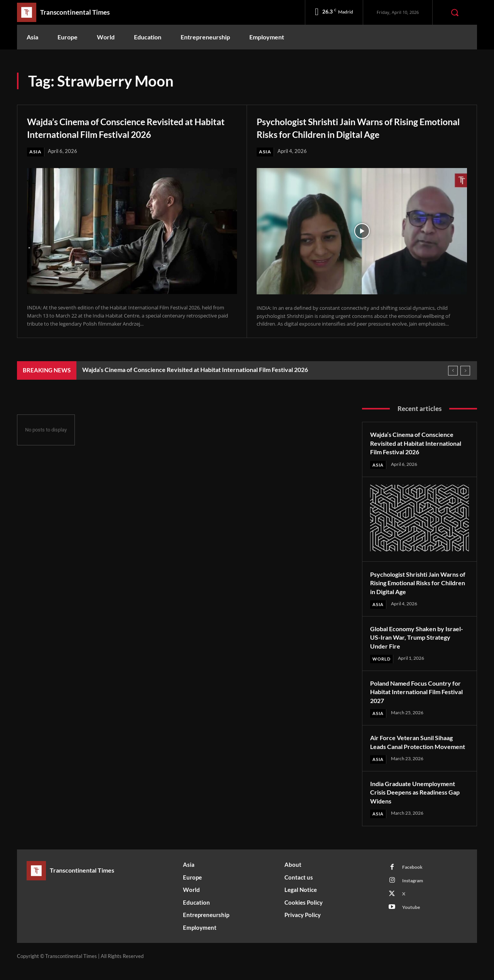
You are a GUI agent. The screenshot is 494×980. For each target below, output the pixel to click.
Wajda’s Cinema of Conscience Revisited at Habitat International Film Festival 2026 (130, 127)
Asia (36, 152)
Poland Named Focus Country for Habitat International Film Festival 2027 (415, 693)
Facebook (414, 878)
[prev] (453, 371)
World (382, 660)
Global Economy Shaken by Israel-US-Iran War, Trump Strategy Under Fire (411, 638)
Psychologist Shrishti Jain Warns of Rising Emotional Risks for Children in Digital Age (359, 127)
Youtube (413, 921)
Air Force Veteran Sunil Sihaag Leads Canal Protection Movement (416, 748)
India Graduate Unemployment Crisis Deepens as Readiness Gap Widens (418, 803)
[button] (455, 12)
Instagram (415, 893)
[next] (465, 371)
